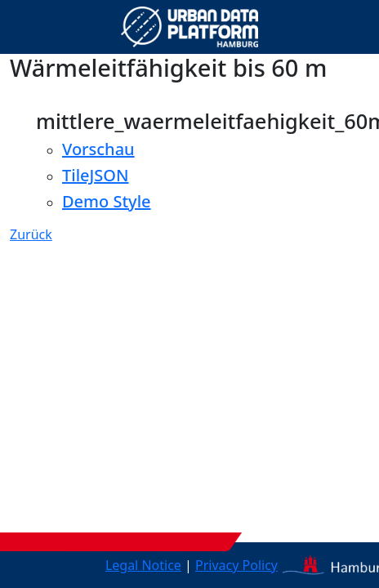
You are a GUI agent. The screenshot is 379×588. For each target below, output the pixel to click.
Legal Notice (143, 565)
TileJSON (96, 175)
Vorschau (98, 149)
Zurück (31, 234)
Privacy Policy (236, 565)
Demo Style (107, 201)
